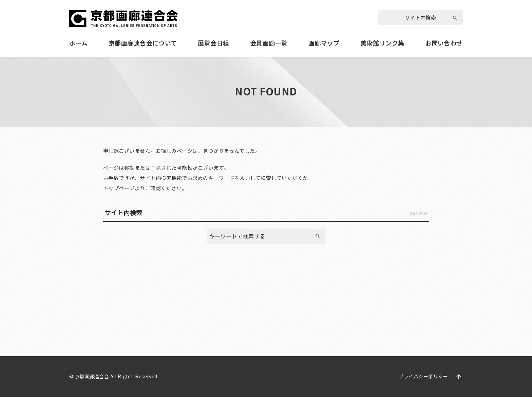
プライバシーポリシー (423, 376)
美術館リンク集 (382, 43)
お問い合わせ (444, 43)
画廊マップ (324, 43)
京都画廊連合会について (143, 43)
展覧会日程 (213, 43)
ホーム (78, 43)
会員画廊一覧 (269, 43)
